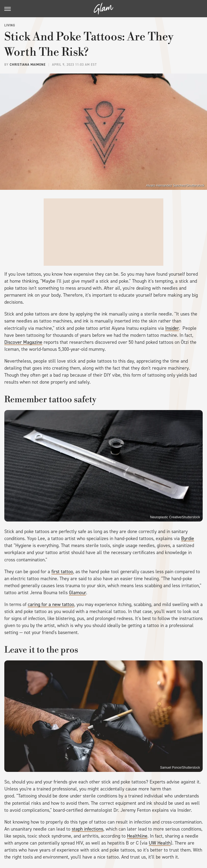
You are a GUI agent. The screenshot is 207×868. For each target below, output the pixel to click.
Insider (172, 328)
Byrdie (188, 538)
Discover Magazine (23, 342)
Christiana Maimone (28, 65)
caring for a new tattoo (51, 604)
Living (10, 25)
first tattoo (62, 572)
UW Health (160, 843)
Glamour (77, 593)
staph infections (87, 829)
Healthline (137, 836)
